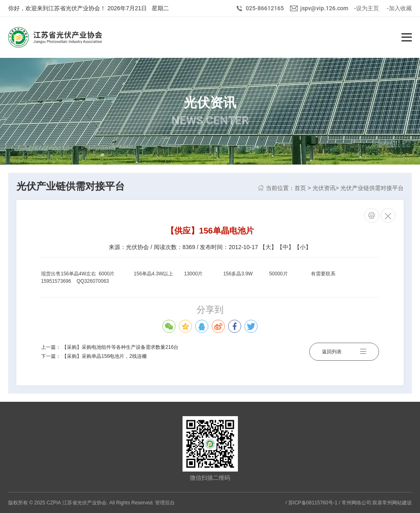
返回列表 (344, 352)
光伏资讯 (324, 188)
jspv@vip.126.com (324, 8)
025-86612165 (265, 8)
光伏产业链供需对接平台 (372, 188)
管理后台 (165, 503)
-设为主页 (366, 8)
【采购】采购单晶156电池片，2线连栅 (104, 356)
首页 (300, 188)
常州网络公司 (356, 503)
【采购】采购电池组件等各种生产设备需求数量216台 (120, 347)
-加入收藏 (399, 8)
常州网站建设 (397, 503)
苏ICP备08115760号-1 (313, 503)
